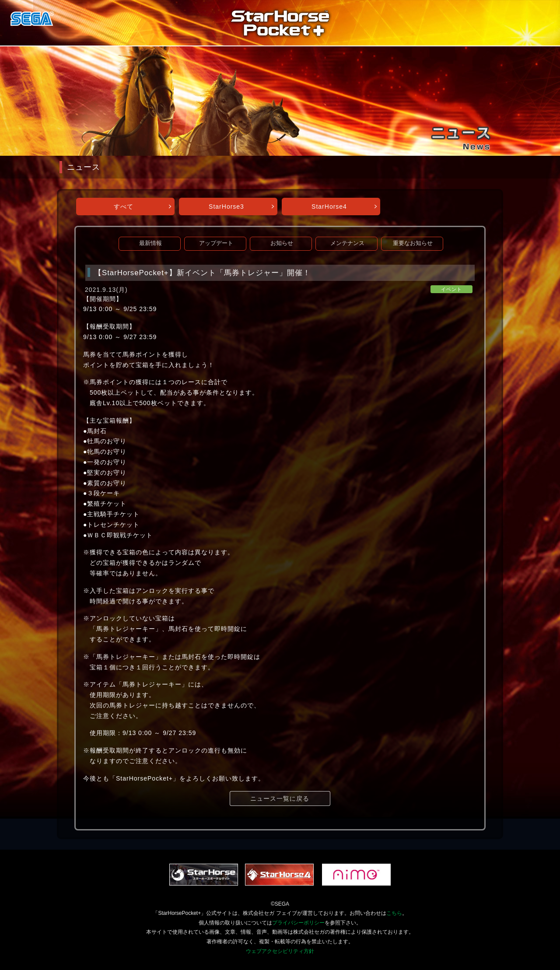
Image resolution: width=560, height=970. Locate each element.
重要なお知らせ (413, 243)
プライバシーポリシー (298, 923)
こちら (394, 913)
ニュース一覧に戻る (280, 798)
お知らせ (282, 243)
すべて (124, 207)
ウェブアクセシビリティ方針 (280, 951)
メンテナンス (347, 243)
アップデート (216, 243)
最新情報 (150, 243)
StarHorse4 (329, 207)
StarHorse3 (226, 207)
